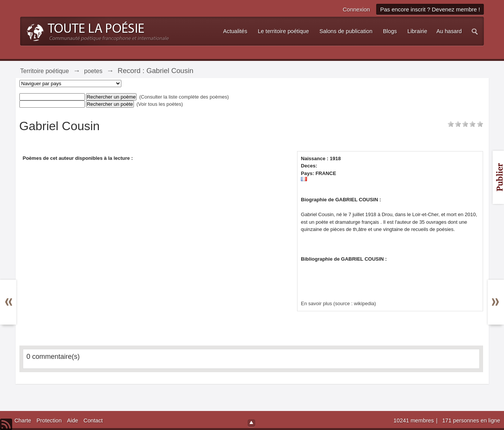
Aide (72, 420)
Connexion (356, 9)
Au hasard (449, 31)
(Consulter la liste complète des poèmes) (184, 97)
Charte (23, 420)
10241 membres (415, 420)
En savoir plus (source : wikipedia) (338, 303)
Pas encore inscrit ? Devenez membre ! (430, 9)
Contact (93, 420)
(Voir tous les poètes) (160, 104)
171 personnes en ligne (471, 420)
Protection (49, 420)
